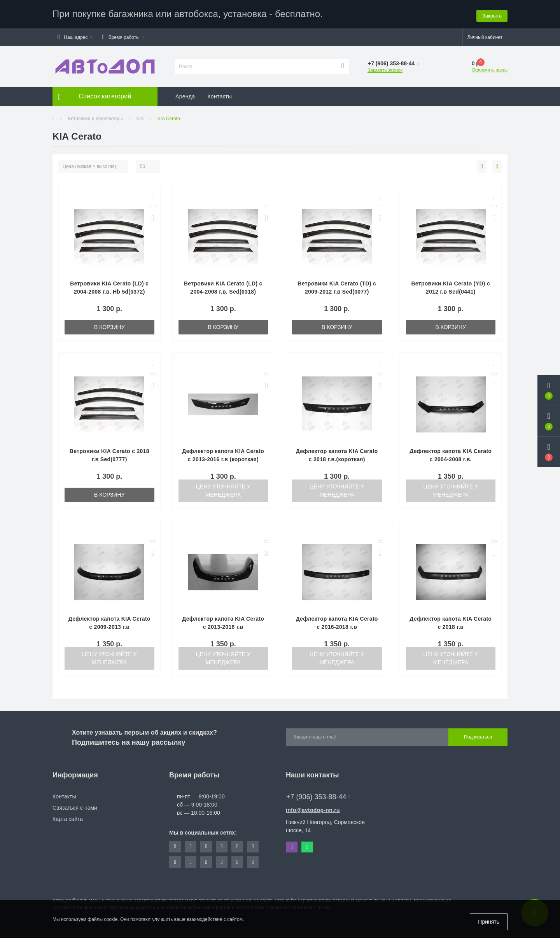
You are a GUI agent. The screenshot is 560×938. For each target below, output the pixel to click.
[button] (75, 36)
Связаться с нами (75, 807)
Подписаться (478, 736)
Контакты (220, 95)
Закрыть (492, 13)
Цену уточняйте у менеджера (223, 489)
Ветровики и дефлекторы (95, 117)
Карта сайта (68, 818)
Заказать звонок (385, 69)
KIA (140, 117)
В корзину (109, 326)
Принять (489, 922)
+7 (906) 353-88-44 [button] (318, 796)
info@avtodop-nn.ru (313, 809)
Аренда (185, 95)
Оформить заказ (490, 69)
